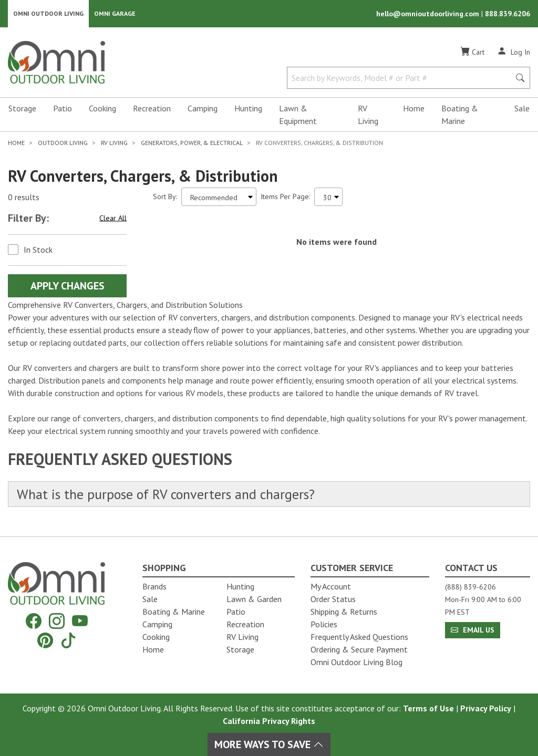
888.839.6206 (508, 14)
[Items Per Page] (328, 197)
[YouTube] (80, 621)
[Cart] (472, 52)
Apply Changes (68, 286)
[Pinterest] (45, 640)
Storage (22, 108)
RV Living (368, 115)
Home (414, 108)
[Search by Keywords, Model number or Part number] (402, 78)
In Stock (38, 250)
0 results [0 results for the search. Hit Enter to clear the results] (24, 197)
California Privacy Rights (269, 721)
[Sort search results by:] (219, 197)
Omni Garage (115, 13)
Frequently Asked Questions (359, 637)
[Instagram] (57, 621)
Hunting (248, 108)
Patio (63, 108)
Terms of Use (428, 708)
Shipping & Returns (344, 612)
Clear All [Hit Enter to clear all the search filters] (113, 218)
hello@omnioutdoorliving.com (429, 14)
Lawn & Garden (254, 599)
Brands (154, 586)
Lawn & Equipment (298, 115)
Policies (324, 624)
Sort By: (165, 196)
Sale (522, 108)
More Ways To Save (269, 744)
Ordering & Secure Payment (359, 649)
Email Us (473, 630)
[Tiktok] (68, 640)
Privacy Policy (486, 708)
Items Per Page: (285, 196)
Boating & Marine (460, 115)
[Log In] (514, 51)
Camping (203, 108)
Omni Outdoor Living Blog (356, 662)
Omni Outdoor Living (48, 13)
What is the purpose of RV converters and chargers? (166, 494)
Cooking (102, 108)
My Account (331, 586)
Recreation (152, 108)
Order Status (333, 599)
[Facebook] (34, 621)
